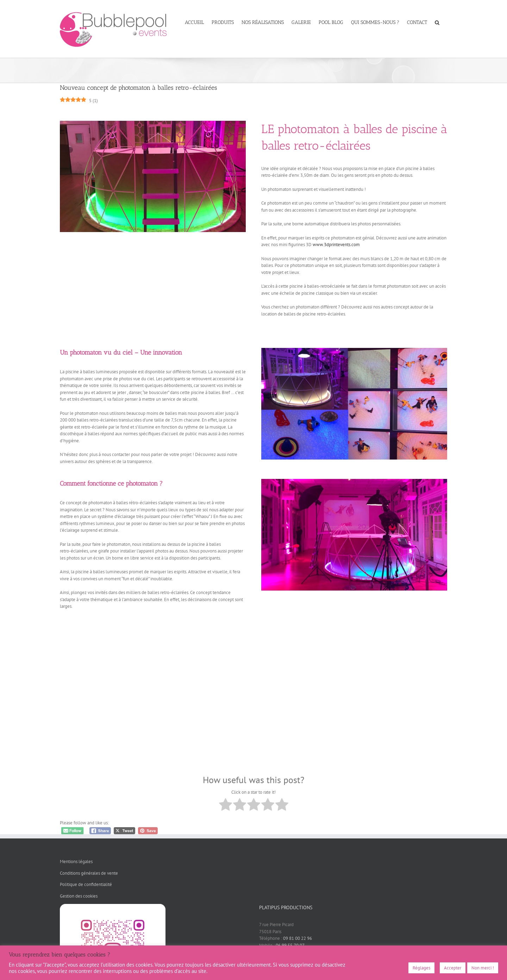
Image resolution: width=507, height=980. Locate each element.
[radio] (226, 806)
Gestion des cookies (79, 896)
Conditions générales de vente (89, 873)
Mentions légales (76, 862)
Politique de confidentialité (86, 884)
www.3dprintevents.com (336, 245)
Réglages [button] (421, 968)
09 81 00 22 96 (298, 938)
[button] (437, 22)
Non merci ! (483, 968)
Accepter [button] (453, 968)
